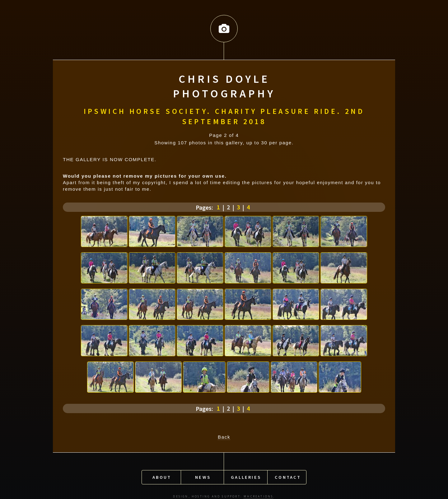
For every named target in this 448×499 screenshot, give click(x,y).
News (203, 475)
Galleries (246, 475)
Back (224, 436)
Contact (288, 475)
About (162, 475)
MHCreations (258, 494)
